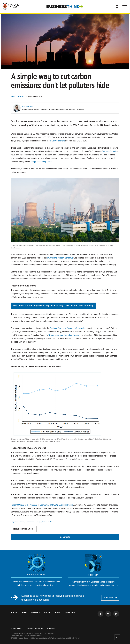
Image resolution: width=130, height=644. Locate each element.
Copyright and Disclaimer (34, 628)
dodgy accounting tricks (41, 162)
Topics (24, 612)
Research (36, 612)
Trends (14, 612)
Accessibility (51, 628)
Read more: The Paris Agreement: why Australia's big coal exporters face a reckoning (53, 306)
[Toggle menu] (124, 7)
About (47, 612)
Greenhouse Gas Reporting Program (64, 335)
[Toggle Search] (117, 7)
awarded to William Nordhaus (60, 258)
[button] (28, 107)
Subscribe (110, 598)
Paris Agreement (57, 141)
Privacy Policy (16, 628)
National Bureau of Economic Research (67, 328)
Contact (58, 612)
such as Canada (110, 151)
